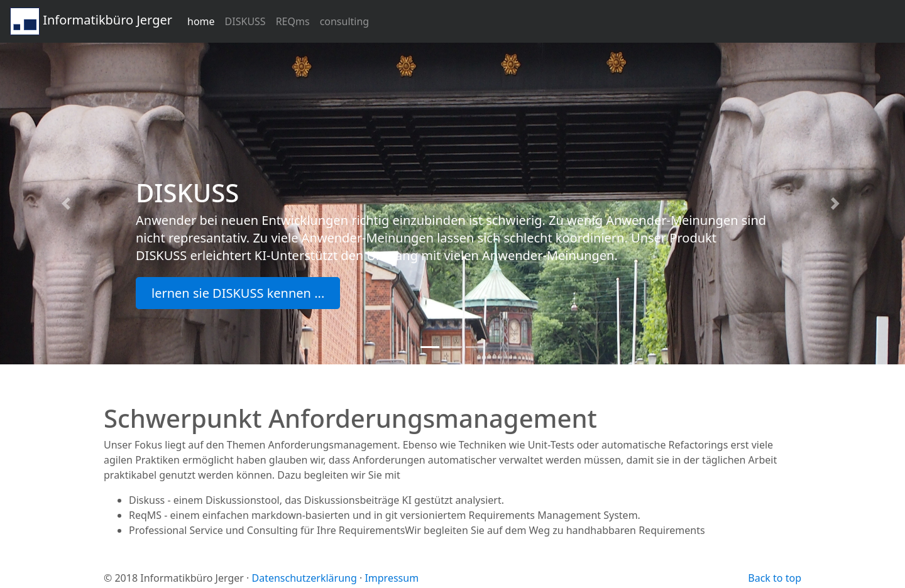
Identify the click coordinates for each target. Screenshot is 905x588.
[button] (68, 204)
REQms (293, 21)
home (201, 21)
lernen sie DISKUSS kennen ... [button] (238, 293)
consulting (345, 21)
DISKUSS (245, 21)
